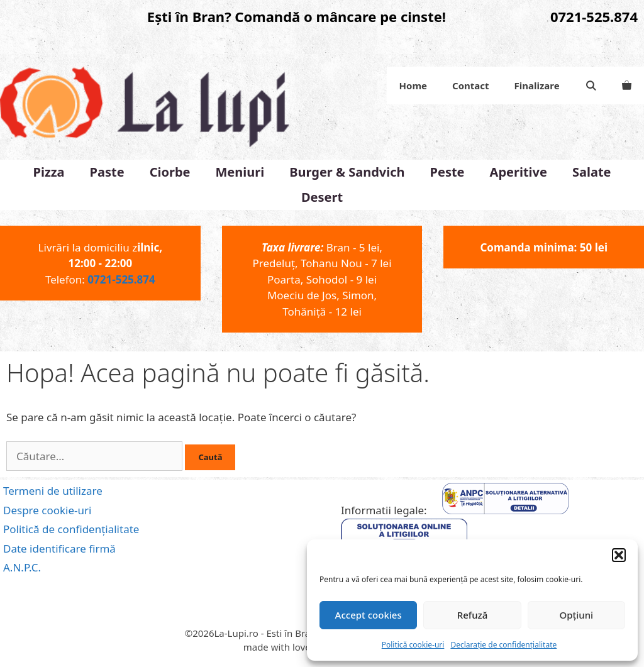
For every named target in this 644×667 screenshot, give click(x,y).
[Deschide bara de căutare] (591, 85)
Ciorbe (170, 172)
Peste (447, 172)
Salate (592, 172)
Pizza (48, 172)
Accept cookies (369, 615)
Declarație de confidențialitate (503, 645)
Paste (107, 172)
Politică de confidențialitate (71, 529)
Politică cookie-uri (413, 645)
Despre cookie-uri (47, 510)
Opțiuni (576, 615)
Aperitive (519, 172)
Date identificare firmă (59, 548)
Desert (322, 197)
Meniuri (240, 172)
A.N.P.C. (22, 567)
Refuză (473, 615)
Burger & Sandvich (347, 172)
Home (413, 85)
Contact (471, 85)
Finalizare (537, 85)
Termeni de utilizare (53, 491)
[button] (619, 555)
